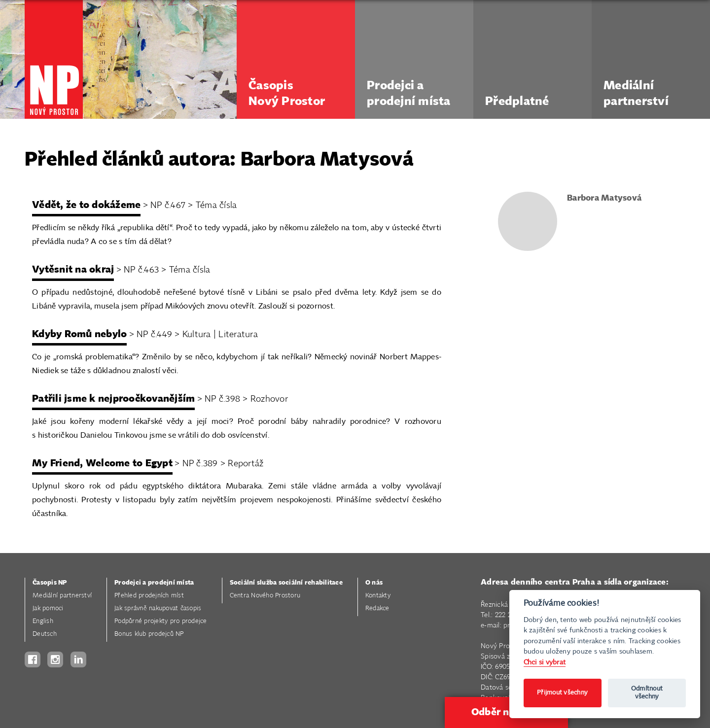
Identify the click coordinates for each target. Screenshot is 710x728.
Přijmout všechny (562, 693)
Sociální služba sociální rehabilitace (286, 583)
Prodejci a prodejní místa (154, 583)
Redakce (377, 608)
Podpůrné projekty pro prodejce (161, 621)
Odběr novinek (506, 712)
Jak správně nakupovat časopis (158, 608)
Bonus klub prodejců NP (149, 634)
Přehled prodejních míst (149, 596)
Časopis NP (50, 583)
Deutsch (45, 634)
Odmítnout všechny (647, 693)
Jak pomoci (48, 608)
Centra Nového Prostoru (265, 596)
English (43, 621)
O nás (374, 583)
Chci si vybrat (545, 662)
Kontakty (378, 596)
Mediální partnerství (62, 596)
